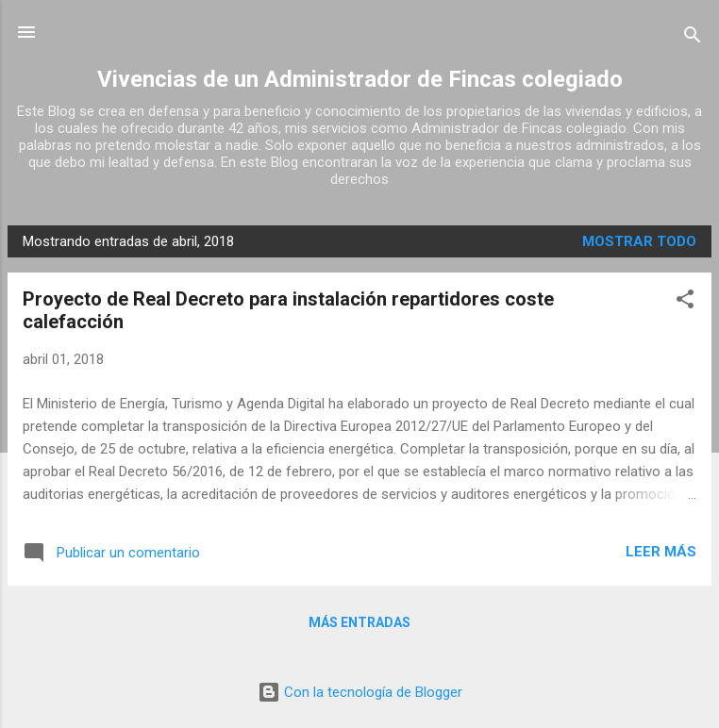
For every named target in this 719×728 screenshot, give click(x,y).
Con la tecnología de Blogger (360, 692)
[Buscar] (693, 38)
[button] (685, 302)
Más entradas (359, 622)
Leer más (661, 552)
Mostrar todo (639, 241)
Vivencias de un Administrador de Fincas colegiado (360, 79)
